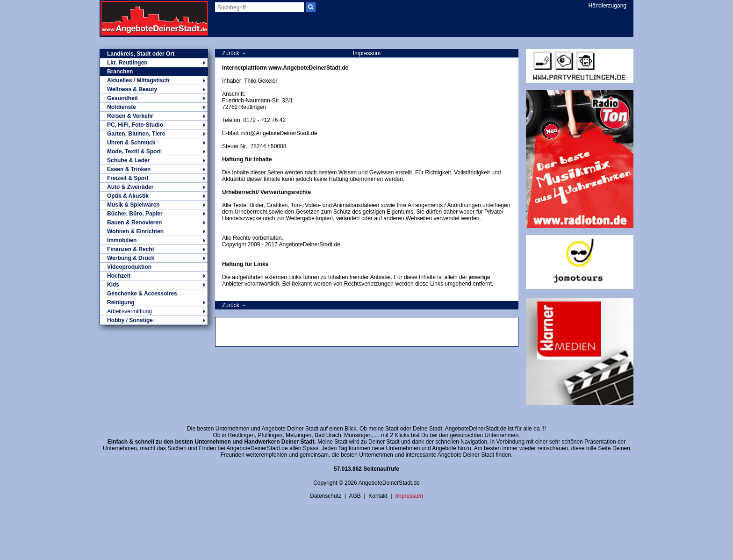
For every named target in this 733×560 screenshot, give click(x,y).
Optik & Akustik (154, 196)
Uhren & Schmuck (154, 143)
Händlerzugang (607, 6)
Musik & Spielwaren (154, 205)
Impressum (409, 496)
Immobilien (154, 240)
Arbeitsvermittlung (154, 311)
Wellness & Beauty (154, 89)
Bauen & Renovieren (154, 223)
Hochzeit (154, 276)
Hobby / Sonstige (154, 320)
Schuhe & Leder (154, 160)
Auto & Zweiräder (154, 187)
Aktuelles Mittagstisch (154, 80)
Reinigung (154, 302)
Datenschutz (326, 496)
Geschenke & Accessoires (142, 294)
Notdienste (154, 107)
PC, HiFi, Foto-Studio (154, 125)
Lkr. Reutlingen (154, 63)
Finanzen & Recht (154, 249)
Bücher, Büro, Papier (154, 214)
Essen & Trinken (154, 169)
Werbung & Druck (154, 258)
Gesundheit (154, 98)
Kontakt (378, 496)
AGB (355, 496)
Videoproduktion (129, 267)
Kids (154, 285)
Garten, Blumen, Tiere (154, 134)
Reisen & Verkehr (154, 116)
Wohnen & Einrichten (154, 231)
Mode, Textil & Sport (154, 151)
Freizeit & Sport (154, 178)
